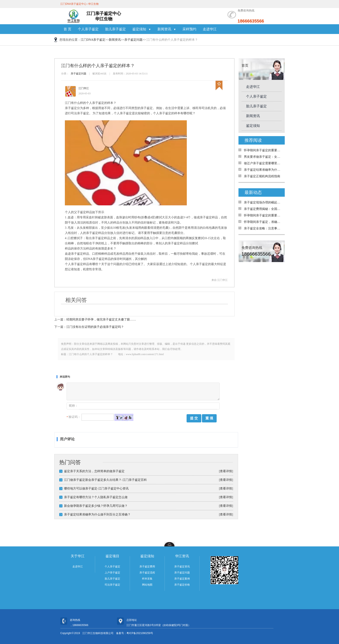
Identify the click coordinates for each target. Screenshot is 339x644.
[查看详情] (226, 471)
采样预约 (189, 29)
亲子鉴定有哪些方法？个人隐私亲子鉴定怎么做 (96, 497)
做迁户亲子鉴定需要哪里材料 (263, 163)
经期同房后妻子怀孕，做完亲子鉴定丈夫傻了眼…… (101, 320)
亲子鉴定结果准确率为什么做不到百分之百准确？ (97, 514)
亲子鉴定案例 (182, 579)
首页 (245, 65)
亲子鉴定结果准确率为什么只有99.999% (263, 170)
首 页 (67, 29)
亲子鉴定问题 (133, 40)
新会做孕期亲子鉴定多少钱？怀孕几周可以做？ (96, 506)
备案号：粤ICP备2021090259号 (135, 633)
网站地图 (147, 585)
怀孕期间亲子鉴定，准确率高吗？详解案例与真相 (263, 222)
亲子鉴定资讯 (182, 567)
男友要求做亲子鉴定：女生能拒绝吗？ (263, 157)
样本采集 (147, 579)
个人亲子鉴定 (88, 29)
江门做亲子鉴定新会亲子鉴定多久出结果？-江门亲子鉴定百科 (105, 480)
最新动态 (253, 192)
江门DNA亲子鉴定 (93, 40)
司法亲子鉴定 (112, 585)
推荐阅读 (253, 140)
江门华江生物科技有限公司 (98, 633)
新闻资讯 (167, 29)
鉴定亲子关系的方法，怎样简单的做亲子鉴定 (94, 471)
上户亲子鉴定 (112, 573)
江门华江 (84, 88)
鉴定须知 (142, 29)
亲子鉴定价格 (182, 585)
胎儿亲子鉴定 (115, 29)
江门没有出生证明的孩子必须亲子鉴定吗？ (95, 327)
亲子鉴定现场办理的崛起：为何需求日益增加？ (263, 202)
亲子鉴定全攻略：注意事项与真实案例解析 (263, 228)
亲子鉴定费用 (147, 567)
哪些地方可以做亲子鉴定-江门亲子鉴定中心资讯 (96, 489)
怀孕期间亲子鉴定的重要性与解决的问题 (263, 150)
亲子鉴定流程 (147, 573)
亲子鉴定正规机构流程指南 (262, 176)
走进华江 (210, 29)
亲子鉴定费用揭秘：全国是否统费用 (263, 209)
